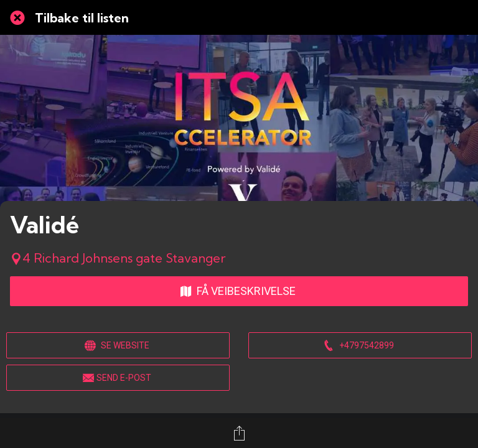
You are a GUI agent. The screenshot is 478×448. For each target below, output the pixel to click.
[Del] (239, 433)
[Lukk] (17, 17)
